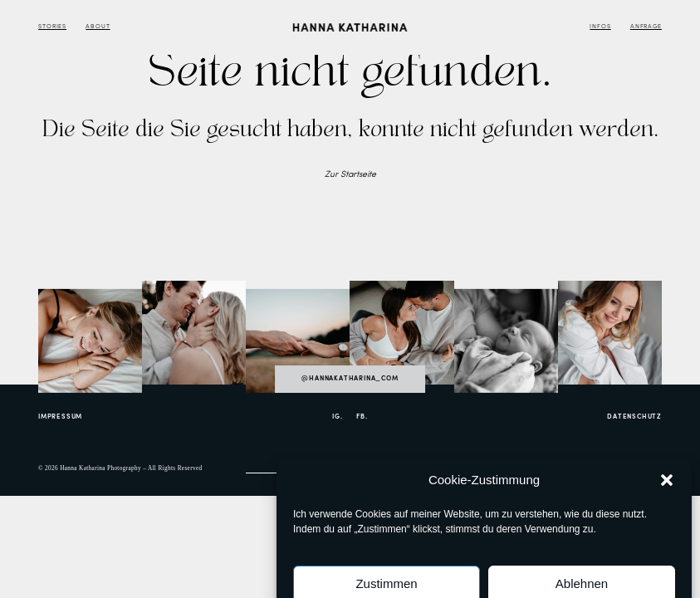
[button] (667, 501)
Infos (600, 27)
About (98, 27)
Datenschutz (634, 417)
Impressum (60, 417)
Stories (52, 27)
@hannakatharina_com (350, 379)
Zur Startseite (350, 175)
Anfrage (646, 27)
